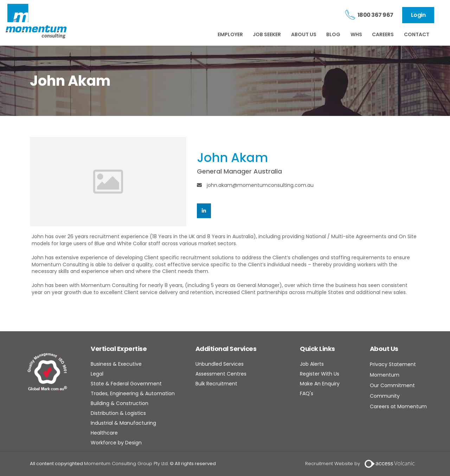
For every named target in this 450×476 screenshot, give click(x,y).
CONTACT (417, 34)
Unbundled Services (220, 364)
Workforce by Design (116, 443)
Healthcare (104, 433)
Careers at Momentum (398, 406)
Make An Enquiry (320, 384)
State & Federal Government (126, 384)
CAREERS (383, 34)
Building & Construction (120, 403)
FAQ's (307, 393)
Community (385, 396)
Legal (97, 374)
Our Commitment (392, 385)
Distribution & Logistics (118, 413)
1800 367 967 (375, 15)
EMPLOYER (230, 34)
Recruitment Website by (333, 464)
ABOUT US (304, 34)
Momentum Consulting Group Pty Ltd (126, 464)
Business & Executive (116, 364)
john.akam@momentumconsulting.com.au (255, 185)
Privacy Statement (393, 364)
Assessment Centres (221, 374)
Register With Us (320, 374)
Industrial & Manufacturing (123, 423)
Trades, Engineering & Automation (133, 393)
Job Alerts (312, 364)
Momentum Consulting (36, 21)
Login (418, 15)
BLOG (333, 34)
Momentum (385, 375)
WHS (356, 34)
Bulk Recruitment (216, 384)
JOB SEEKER (267, 34)
